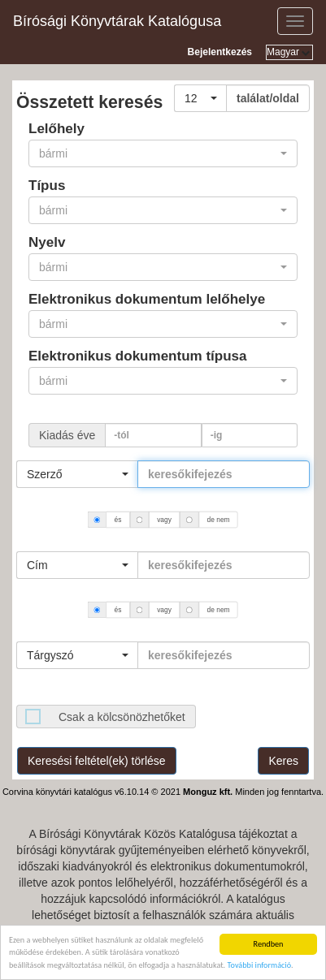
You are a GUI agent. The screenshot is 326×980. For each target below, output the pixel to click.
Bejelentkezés (220, 52)
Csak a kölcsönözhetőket (122, 717)
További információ (260, 966)
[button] (200, 98)
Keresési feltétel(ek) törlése (97, 761)
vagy (164, 520)
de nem (219, 520)
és (119, 520)
